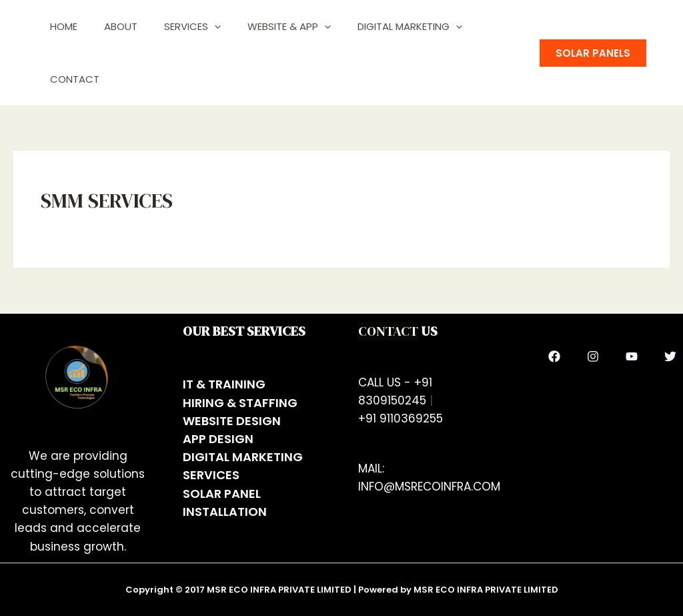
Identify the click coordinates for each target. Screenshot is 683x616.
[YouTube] (632, 356)
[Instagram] (593, 356)
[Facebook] (554, 356)
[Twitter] (670, 356)
